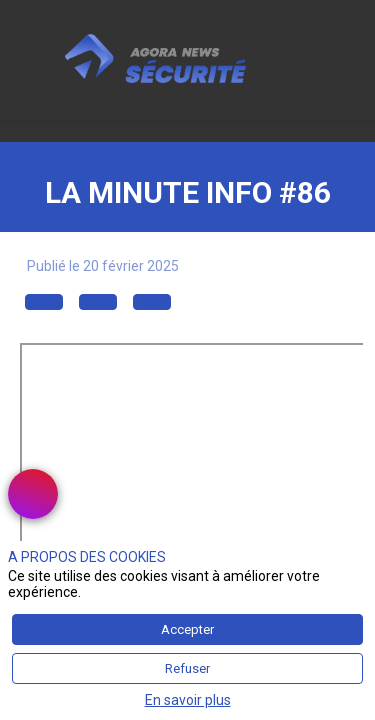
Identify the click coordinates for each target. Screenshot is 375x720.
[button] (44, 303)
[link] (33, 494)
